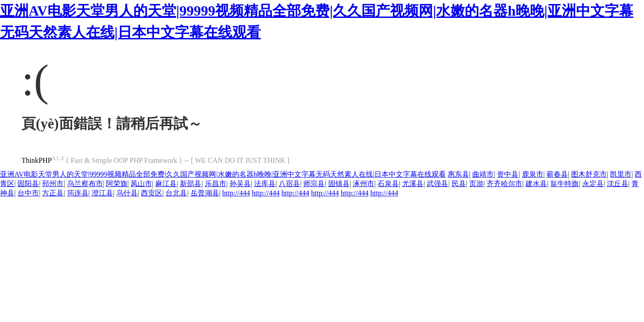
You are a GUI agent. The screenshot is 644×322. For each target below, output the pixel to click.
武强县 (437, 184)
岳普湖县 (205, 193)
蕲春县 (557, 174)
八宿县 (289, 184)
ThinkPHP (37, 160)
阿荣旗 (117, 184)
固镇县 (339, 184)
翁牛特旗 (564, 184)
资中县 (508, 174)
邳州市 (53, 184)
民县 (459, 184)
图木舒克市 (589, 174)
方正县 (53, 193)
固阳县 (28, 184)
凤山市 (141, 184)
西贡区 (152, 193)
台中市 (28, 193)
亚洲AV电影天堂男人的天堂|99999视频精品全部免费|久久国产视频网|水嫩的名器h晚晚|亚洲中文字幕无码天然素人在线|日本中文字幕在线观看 (223, 174)
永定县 (593, 184)
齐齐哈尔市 (504, 184)
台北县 (176, 193)
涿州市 (364, 184)
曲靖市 (483, 174)
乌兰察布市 (85, 184)
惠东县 (458, 174)
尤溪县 (413, 184)
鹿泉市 (533, 174)
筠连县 (78, 193)
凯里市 (621, 174)
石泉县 (388, 184)
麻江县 (166, 184)
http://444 (236, 193)
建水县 (536, 184)
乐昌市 (216, 184)
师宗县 (314, 184)
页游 (476, 184)
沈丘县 (618, 184)
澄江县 (102, 193)
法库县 (265, 184)
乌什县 (127, 193)
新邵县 (191, 184)
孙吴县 (240, 184)
